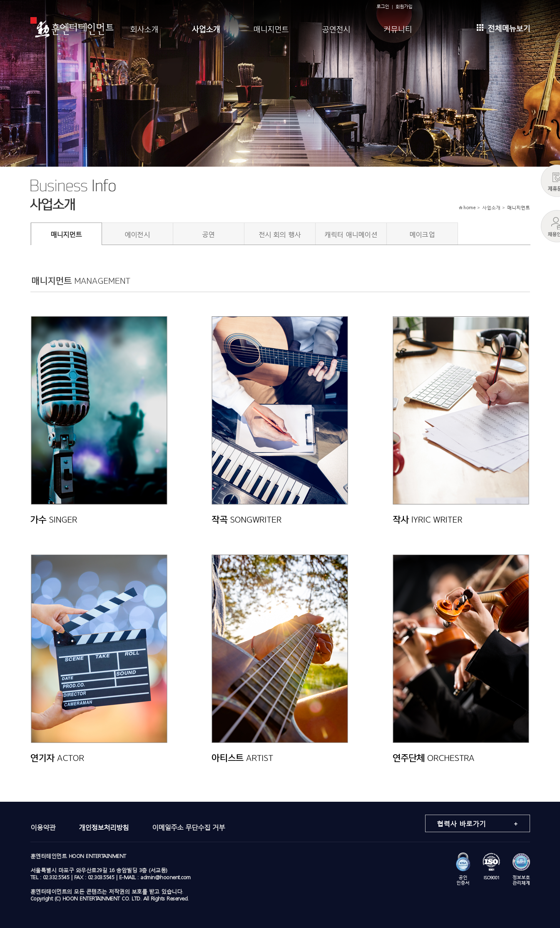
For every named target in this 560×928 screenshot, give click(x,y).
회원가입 (404, 6)
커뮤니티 (398, 28)
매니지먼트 (271, 28)
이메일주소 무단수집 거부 (188, 827)
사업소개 (206, 28)
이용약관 (43, 827)
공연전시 (336, 28)
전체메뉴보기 (503, 27)
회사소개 (144, 28)
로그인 (383, 6)
